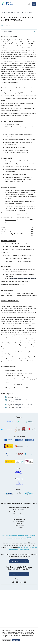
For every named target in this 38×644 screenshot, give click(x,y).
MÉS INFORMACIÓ (7, 32)
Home (3, 11)
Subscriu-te (16, 561)
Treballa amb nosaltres (12, 11)
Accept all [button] (16, 640)
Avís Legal (23, 587)
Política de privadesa (15, 587)
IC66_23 (18, 397)
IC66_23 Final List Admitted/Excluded (26, 405)
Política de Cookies (31, 587)
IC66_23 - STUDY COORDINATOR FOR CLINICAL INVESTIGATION (17, 13)
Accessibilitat (6, 587)
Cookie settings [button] (7, 640)
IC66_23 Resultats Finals (22, 408)
